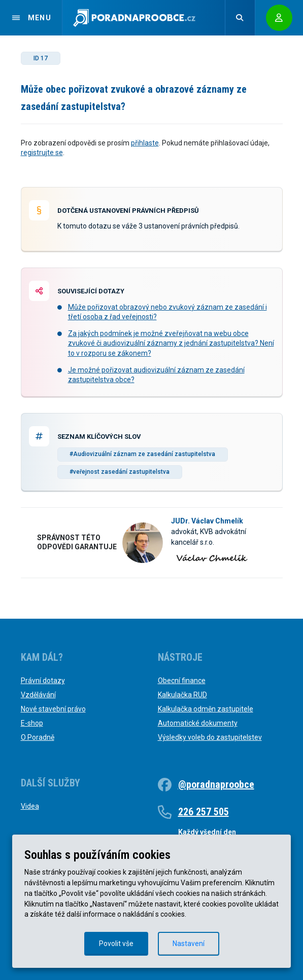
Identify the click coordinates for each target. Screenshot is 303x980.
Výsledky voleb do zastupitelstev (210, 737)
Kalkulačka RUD (182, 695)
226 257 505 (204, 812)
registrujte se (42, 153)
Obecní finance (182, 681)
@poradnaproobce (216, 784)
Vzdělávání (38, 695)
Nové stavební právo (53, 709)
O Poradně (38, 737)
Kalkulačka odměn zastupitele (206, 709)
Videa (30, 806)
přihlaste (145, 143)
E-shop (32, 723)
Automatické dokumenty (198, 723)
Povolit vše (116, 944)
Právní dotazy (43, 681)
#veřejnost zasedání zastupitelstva (120, 472)
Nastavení (189, 944)
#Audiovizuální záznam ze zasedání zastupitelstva (142, 454)
